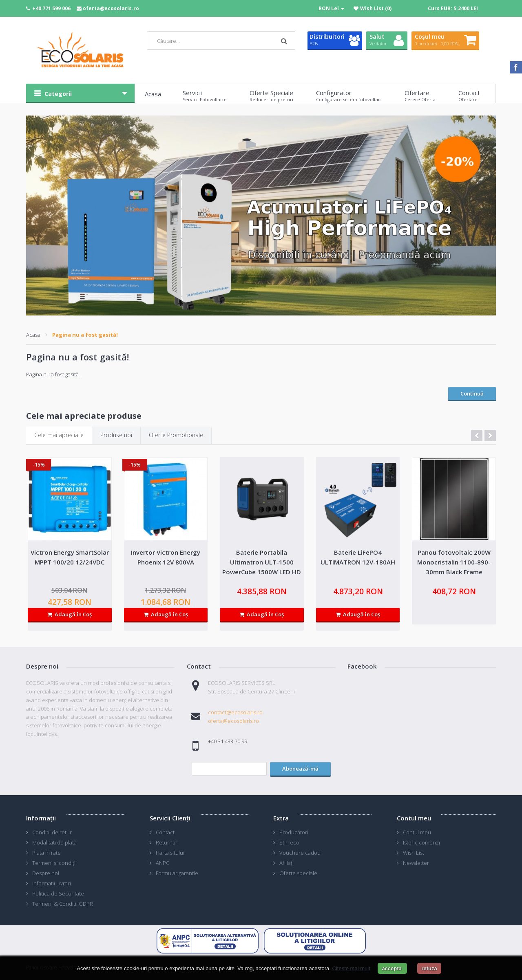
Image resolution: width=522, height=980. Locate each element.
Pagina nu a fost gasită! (85, 335)
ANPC (163, 863)
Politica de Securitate (58, 893)
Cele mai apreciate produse (84, 416)
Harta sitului (170, 853)
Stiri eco (289, 842)
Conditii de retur (52, 832)
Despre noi (46, 873)
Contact (165, 832)
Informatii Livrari (52, 883)
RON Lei (331, 8)
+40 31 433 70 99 (228, 741)
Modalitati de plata (54, 842)
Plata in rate (46, 853)
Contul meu (417, 832)
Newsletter (416, 863)
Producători (294, 832)
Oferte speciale (298, 873)
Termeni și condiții (54, 863)
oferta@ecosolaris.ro (111, 8)
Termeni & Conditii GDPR (63, 904)
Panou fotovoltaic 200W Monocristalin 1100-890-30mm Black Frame (454, 562)
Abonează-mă (300, 769)
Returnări (167, 842)
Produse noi (116, 435)
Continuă (472, 393)
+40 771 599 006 (51, 8)
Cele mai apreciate (59, 435)
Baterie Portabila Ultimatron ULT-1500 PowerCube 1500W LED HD (262, 562)
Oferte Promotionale (176, 435)
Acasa (33, 335)
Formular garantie (177, 873)
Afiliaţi (286, 863)
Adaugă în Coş (70, 614)
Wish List (414, 853)
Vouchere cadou (300, 853)
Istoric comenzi (421, 842)
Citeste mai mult (351, 968)
